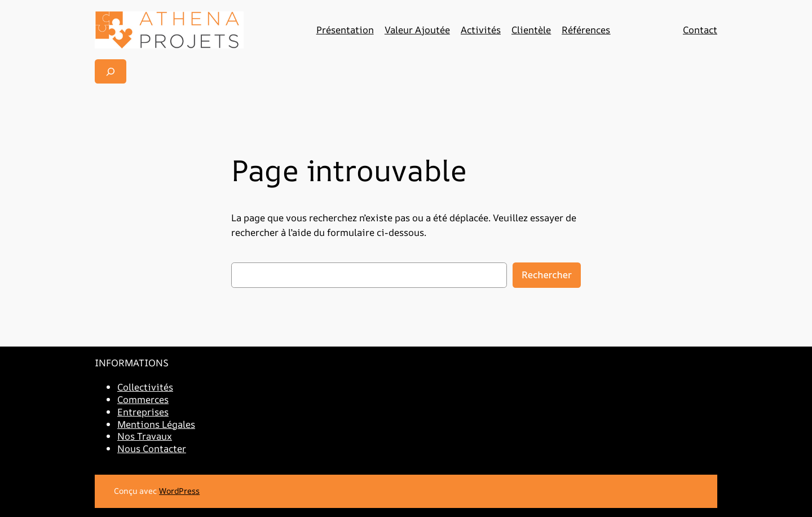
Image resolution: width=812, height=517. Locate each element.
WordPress (179, 491)
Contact (700, 30)
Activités (481, 30)
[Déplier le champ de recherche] (111, 71)
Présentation (345, 30)
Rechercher (547, 275)
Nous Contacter (152, 448)
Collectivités (145, 387)
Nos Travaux (145, 436)
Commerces (143, 399)
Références (586, 30)
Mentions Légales (156, 424)
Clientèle (531, 30)
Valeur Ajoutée (417, 30)
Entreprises (143, 412)
